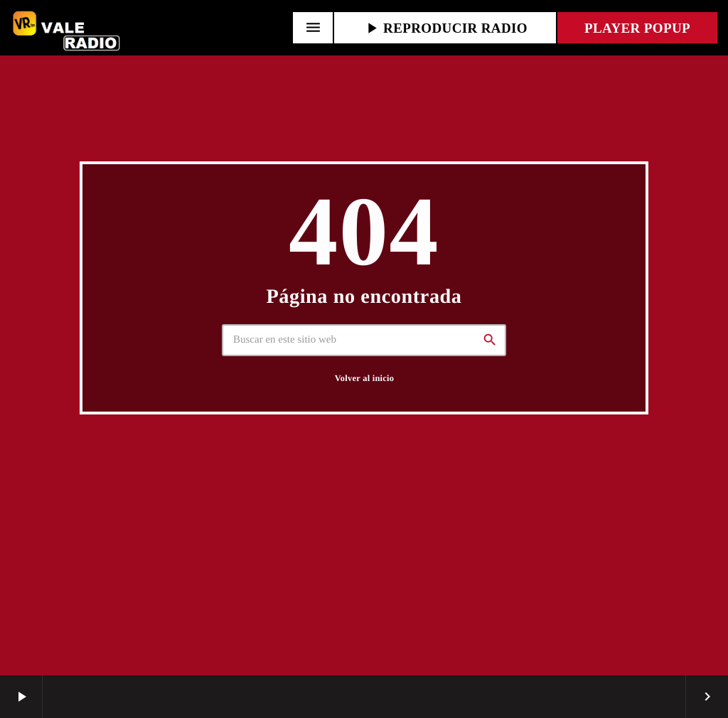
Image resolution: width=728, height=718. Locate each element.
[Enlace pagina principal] (68, 28)
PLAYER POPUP (637, 28)
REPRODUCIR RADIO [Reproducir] (445, 28)
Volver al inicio (364, 378)
